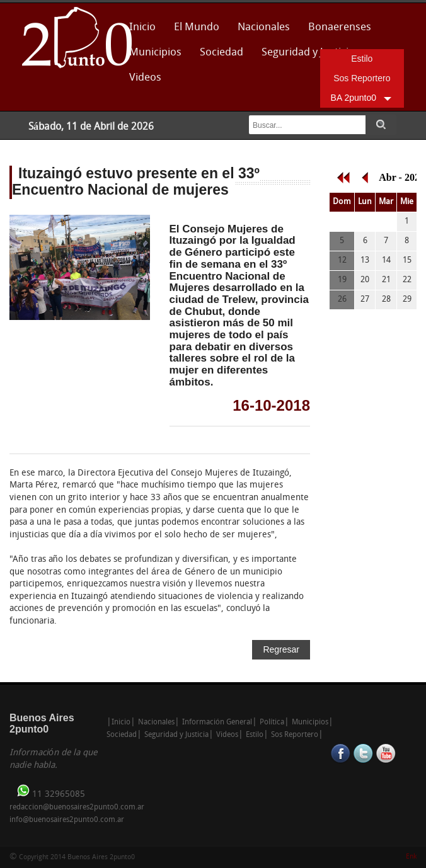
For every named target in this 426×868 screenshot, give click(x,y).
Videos (145, 78)
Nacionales (264, 27)
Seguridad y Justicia (308, 53)
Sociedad (222, 53)
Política (272, 722)
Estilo (362, 59)
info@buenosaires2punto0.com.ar (67, 820)
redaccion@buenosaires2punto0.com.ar (77, 808)
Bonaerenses (336, 31)
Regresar (281, 649)
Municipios (155, 53)
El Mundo (197, 27)
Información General (217, 722)
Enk (411, 857)
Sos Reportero (362, 78)
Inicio (142, 27)
